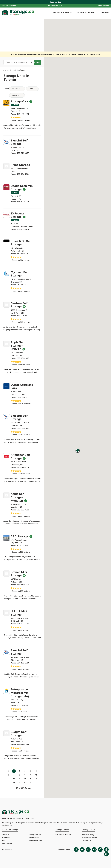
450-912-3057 (23, 153)
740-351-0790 (23, 254)
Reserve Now (55, 2)
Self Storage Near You (63, 12)
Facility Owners (89, 830)
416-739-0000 (23, 316)
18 (14, 782)
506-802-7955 (23, 510)
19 (19, 782)
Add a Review (103, 6)
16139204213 (22, 397)
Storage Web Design (89, 838)
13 (14, 779)
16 (31, 779)
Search (37, 62)
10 (31, 775)
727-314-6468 (23, 202)
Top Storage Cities (35, 840)
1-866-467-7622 (57, 6)
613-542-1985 (23, 546)
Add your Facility (9, 6)
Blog (4, 840)
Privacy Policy (7, 850)
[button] (78, 451)
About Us (6, 835)
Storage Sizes (34, 838)
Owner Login (87, 840)
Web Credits (30, 818)
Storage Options (62, 830)
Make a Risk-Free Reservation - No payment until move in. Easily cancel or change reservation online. (55, 54)
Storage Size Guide (86, 12)
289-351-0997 (23, 358)
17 (36, 779)
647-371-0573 (23, 585)
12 (8, 779)
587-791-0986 (23, 428)
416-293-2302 (23, 114)
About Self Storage (10, 830)
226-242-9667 (23, 467)
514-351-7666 (22, 705)
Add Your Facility (88, 835)
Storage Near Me (35, 835)
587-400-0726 (23, 663)
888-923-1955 (23, 744)
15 (25, 779)
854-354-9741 (23, 229)
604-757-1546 (23, 624)
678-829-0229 (23, 285)
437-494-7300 (23, 174)
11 (36, 775)
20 (25, 782)
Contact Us (104, 12)
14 (19, 779)
